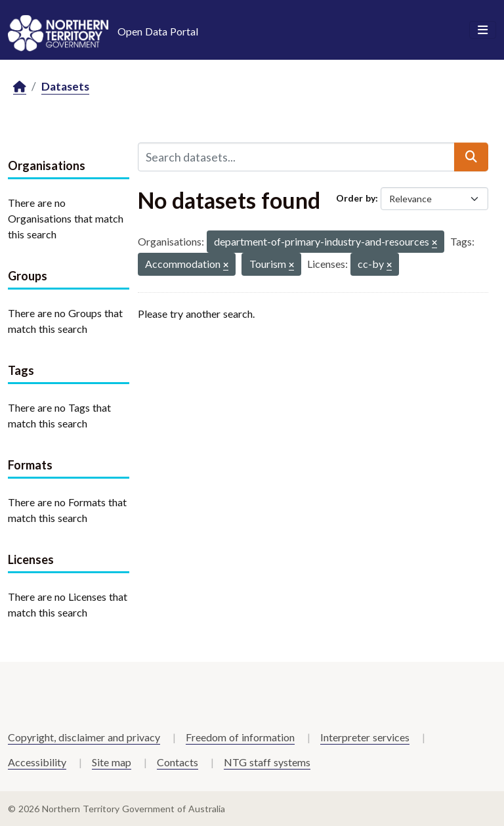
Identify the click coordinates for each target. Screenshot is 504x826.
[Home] (20, 87)
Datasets (65, 86)
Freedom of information (240, 737)
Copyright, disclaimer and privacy (84, 737)
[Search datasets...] (296, 157)
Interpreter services (365, 737)
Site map (112, 762)
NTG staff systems (267, 762)
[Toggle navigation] (483, 30)
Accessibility (37, 762)
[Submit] (471, 157)
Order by (356, 198)
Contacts (178, 762)
